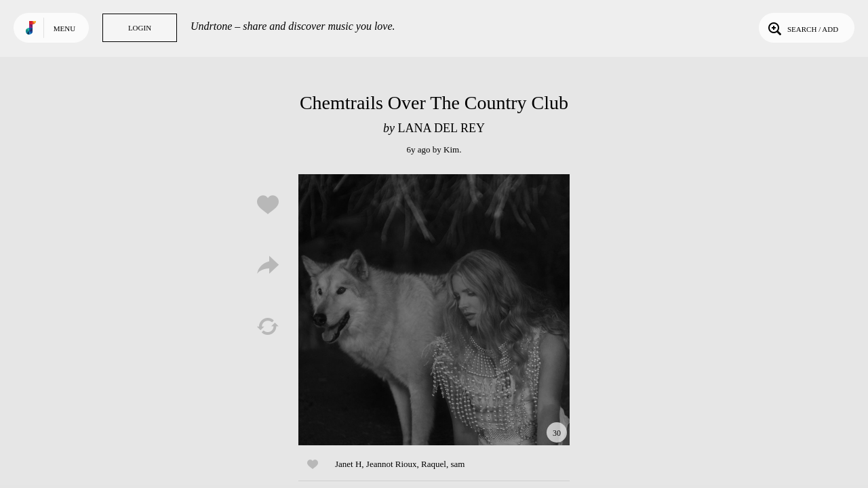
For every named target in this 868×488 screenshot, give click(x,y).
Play (434, 310)
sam (457, 464)
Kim (451, 149)
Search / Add (802, 28)
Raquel (434, 464)
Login (140, 28)
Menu (64, 28)
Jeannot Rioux (392, 464)
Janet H (348, 464)
